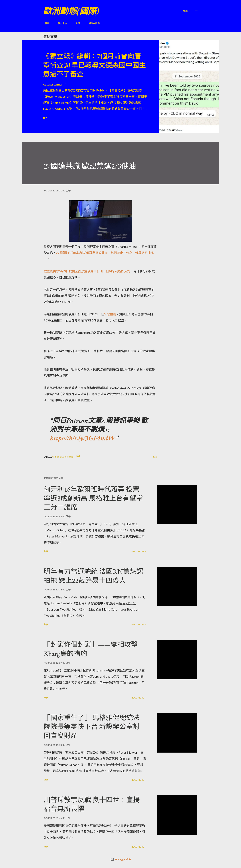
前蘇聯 (70, 457)
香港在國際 (92, 23)
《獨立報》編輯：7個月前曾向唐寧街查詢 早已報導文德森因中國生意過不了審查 (94, 65)
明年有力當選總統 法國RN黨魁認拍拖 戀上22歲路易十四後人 (93, 576)
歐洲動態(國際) (71, 11)
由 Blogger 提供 (120, 859)
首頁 (45, 23)
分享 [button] (45, 118)
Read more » (139, 551)
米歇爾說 (110, 314)
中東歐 (55, 457)
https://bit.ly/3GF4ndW (83, 438)
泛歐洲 (63, 457)
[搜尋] (185, 11)
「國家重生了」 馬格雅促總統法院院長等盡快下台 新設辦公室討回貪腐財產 (92, 727)
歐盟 (76, 23)
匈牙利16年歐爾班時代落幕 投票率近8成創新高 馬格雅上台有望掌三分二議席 (93, 498)
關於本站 (61, 23)
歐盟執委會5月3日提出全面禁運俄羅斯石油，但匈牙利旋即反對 (87, 271)
